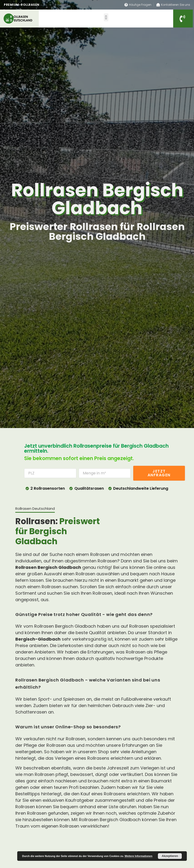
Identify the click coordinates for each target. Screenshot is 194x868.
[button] (106, 17)
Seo (19, 840)
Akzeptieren (170, 856)
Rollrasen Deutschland (34, 849)
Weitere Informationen (139, 856)
